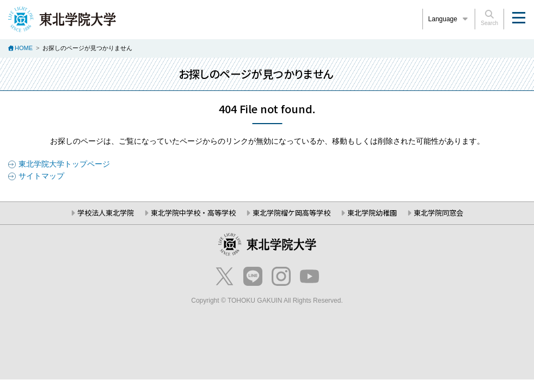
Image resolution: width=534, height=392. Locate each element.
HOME (24, 48)
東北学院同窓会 (438, 213)
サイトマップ (41, 176)
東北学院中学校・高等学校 (193, 213)
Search (489, 18)
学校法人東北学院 (106, 213)
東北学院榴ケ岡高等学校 (291, 213)
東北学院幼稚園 (372, 213)
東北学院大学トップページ (64, 164)
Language (449, 19)
